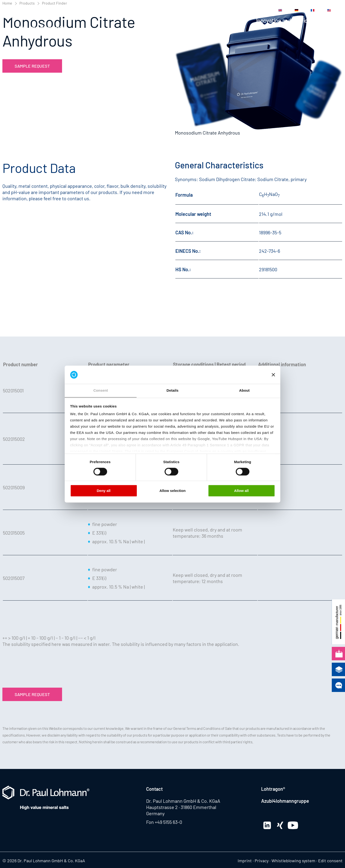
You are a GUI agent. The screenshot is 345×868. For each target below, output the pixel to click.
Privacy (262, 861)
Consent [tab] (101, 391)
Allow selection (172, 491)
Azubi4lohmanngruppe (285, 801)
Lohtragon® (273, 789)
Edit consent (330, 861)
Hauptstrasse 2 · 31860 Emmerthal (181, 807)
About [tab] (244, 391)
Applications (232, 21)
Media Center (206, 10)
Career (229, 10)
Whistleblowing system (293, 861)
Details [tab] (172, 391)
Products (196, 21)
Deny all (104, 491)
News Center (176, 10)
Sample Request (32, 66)
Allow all (241, 491)
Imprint (245, 861)
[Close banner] (273, 375)
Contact (248, 10)
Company (331, 21)
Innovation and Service (283, 21)
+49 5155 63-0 (168, 822)
